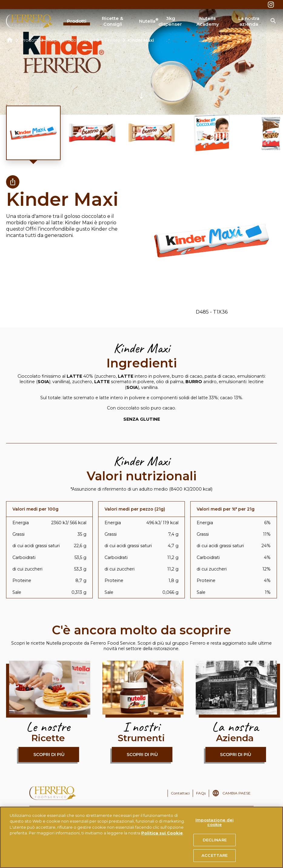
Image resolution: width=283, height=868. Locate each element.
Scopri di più (49, 755)
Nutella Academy (208, 21)
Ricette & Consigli (113, 21)
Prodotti (77, 21)
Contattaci (180, 793)
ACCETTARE (215, 855)
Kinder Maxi (141, 40)
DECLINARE (215, 840)
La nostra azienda (249, 21)
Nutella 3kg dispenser (160, 21)
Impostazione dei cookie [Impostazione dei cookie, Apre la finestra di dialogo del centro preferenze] (215, 822)
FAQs (201, 793)
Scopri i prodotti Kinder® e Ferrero (83, 40)
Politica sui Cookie (162, 833)
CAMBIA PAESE (236, 793)
